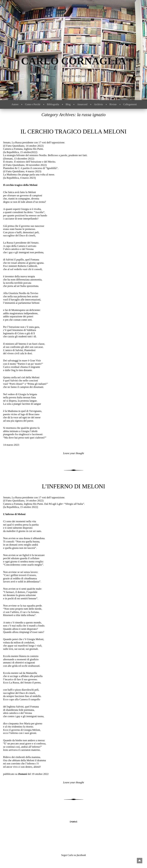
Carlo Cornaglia (74, 61)
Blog (68, 104)
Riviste (113, 104)
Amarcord (82, 104)
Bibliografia (53, 104)
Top (140, 861)
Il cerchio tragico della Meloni (73, 131)
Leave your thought (74, 453)
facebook (81, 855)
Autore (15, 104)
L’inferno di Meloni (73, 486)
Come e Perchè (33, 104)
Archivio (98, 104)
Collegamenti (130, 104)
